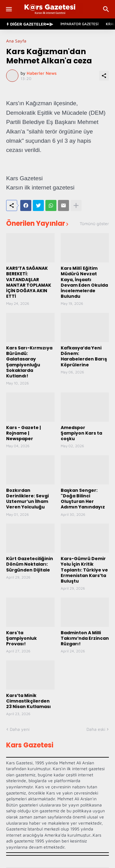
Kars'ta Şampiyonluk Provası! (21, 638)
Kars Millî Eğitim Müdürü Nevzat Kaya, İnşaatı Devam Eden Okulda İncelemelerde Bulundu (84, 282)
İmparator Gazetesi (79, 24)
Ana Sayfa (16, 41)
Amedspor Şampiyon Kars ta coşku (81, 433)
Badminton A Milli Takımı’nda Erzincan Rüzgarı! (85, 638)
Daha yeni (20, 729)
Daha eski (96, 729)
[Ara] (107, 9)
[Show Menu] (8, 9)
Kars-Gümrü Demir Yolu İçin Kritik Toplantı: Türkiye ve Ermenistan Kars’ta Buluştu (84, 570)
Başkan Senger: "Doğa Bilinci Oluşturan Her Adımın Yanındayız (83, 499)
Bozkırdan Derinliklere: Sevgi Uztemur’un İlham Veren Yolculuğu (27, 499)
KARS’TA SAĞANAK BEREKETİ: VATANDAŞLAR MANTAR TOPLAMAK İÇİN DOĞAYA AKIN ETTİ (29, 282)
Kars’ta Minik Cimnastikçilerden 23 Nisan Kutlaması (29, 701)
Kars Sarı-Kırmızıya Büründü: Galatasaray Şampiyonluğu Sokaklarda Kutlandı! (29, 362)
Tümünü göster (94, 224)
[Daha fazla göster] (76, 205)
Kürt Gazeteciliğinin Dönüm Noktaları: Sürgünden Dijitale (30, 564)
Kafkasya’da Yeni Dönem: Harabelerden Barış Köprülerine (84, 356)
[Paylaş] (104, 76)
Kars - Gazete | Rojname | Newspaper (23, 433)
